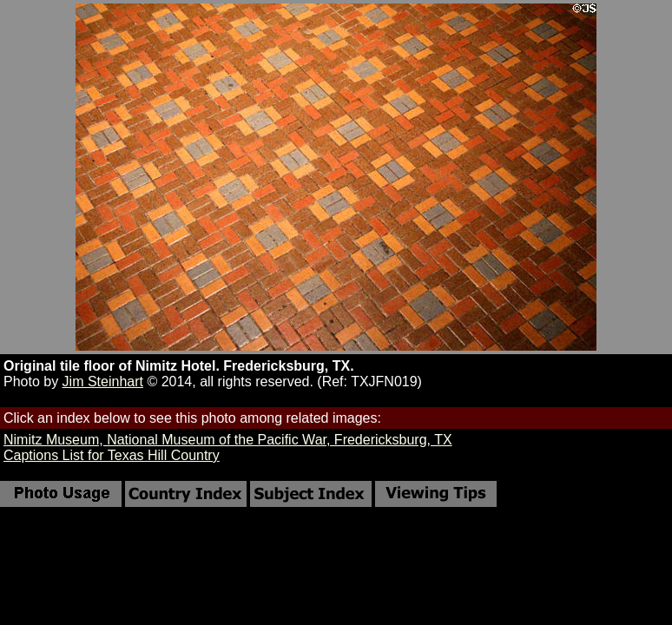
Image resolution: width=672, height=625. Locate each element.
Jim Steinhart (103, 382)
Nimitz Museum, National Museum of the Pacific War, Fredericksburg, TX (228, 440)
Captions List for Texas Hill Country (112, 455)
